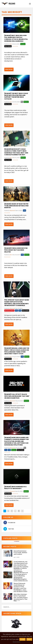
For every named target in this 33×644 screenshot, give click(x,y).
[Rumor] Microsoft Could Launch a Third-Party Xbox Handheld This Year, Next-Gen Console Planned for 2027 (16, 152)
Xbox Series (8, 46)
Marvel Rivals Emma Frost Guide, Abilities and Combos (20, 553)
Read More (9, 69)
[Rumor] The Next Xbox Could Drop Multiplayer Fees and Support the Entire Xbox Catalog (16, 96)
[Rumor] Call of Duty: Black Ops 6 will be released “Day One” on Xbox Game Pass (17, 396)
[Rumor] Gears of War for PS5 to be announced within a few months (16, 206)
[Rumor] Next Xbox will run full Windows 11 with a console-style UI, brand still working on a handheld (16, 38)
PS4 (16, 311)
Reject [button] (29, 639)
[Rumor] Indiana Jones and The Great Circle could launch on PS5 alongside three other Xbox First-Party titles (17, 351)
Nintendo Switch (9, 311)
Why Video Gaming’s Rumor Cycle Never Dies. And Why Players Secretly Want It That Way (21, 597)
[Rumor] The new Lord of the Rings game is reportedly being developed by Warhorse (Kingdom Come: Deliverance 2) (21, 575)
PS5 (24, 210)
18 (19, 511)
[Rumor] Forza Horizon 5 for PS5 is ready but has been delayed (16, 250)
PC (22, 102)
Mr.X (11, 44)
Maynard (12, 210)
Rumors (23, 44)
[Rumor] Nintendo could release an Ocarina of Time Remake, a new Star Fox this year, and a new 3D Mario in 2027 (20, 586)
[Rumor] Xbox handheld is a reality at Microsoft (15, 488)
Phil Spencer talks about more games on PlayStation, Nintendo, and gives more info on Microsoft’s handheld (17, 303)
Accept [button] (22, 639)
